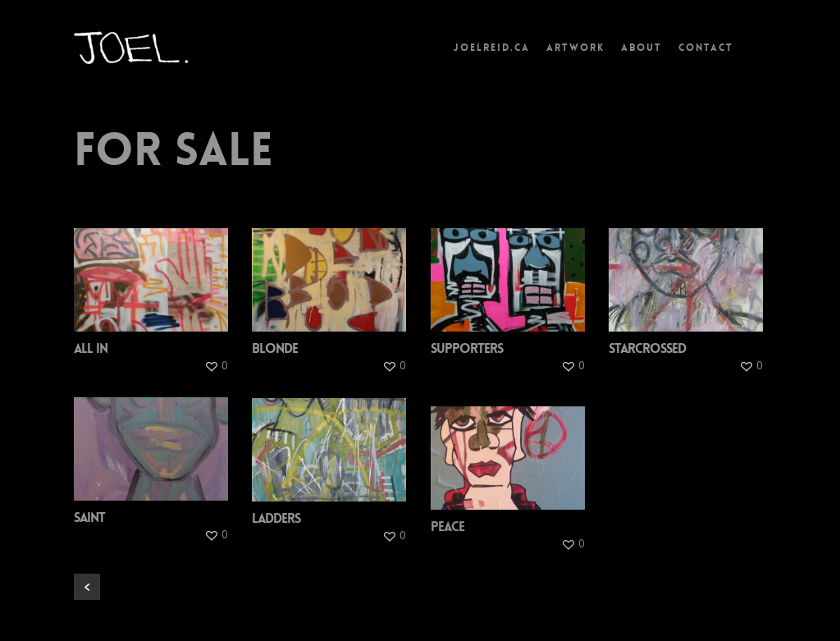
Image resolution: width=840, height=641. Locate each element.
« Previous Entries (87, 587)
